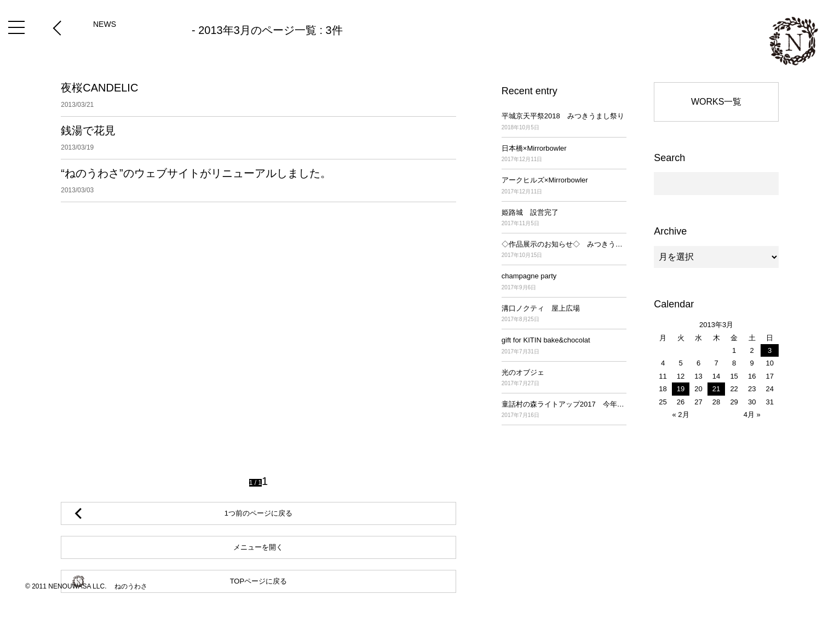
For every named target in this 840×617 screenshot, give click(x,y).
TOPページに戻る (259, 581)
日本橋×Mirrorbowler (564, 154)
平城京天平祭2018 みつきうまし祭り (564, 122)
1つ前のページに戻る (258, 513)
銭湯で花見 (258, 138)
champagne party (564, 282)
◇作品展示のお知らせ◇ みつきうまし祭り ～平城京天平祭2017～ (564, 250)
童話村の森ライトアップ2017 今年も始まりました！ (564, 410)
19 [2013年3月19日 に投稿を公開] (681, 389)
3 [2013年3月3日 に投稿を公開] (770, 350)
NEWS (105, 24)
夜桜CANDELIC (258, 95)
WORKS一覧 (716, 102)
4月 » (752, 415)
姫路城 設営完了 (564, 218)
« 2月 (680, 415)
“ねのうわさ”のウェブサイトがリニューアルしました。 (258, 181)
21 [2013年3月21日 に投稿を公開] (716, 389)
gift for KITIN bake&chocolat (564, 346)
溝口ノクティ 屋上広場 (564, 314)
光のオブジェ (564, 378)
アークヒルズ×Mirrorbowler (564, 186)
